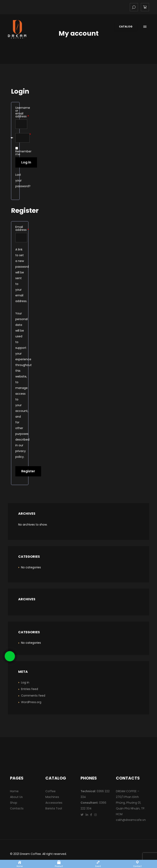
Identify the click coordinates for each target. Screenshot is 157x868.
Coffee (50, 791)
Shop (14, 803)
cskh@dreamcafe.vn (131, 820)
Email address (20, 228)
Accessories (54, 803)
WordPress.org (31, 702)
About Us (16, 797)
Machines (52, 797)
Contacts (17, 808)
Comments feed (33, 696)
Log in (26, 162)
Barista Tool (54, 808)
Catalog (126, 27)
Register (28, 471)
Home (14, 791)
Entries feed (30, 689)
